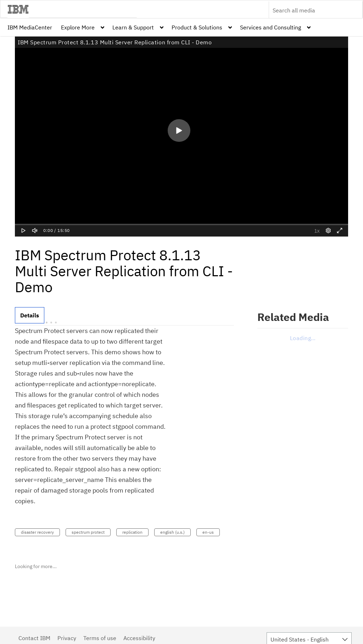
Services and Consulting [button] (270, 27)
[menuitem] (30, 27)
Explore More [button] (78, 27)
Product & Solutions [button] (197, 27)
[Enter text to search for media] (308, 10)
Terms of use (100, 638)
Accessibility (139, 638)
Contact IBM (34, 638)
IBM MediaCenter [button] (30, 27)
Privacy (67, 638)
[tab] (30, 315)
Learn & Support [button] (133, 27)
